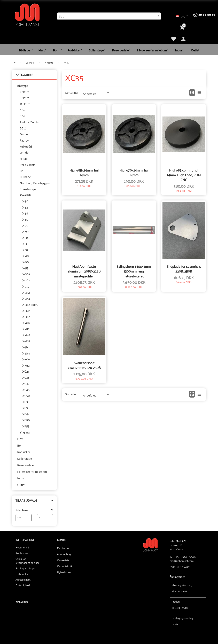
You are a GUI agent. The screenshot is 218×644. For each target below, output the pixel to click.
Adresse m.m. (23, 579)
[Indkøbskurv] (183, 27)
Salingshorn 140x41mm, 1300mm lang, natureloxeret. (134, 271)
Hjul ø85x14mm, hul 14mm (84, 172)
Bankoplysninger (25, 568)
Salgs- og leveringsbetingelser (27, 561)
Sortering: (72, 92)
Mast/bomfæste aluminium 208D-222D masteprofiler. (84, 271)
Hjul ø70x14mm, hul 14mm (134, 172)
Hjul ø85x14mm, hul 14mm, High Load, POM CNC (184, 175)
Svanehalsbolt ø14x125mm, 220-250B (84, 365)
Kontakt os (22, 553)
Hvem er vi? (22, 547)
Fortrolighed (23, 585)
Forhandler (22, 574)
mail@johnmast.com (182, 561)
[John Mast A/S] (150, 545)
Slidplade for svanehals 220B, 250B (184, 269)
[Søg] (159, 16)
